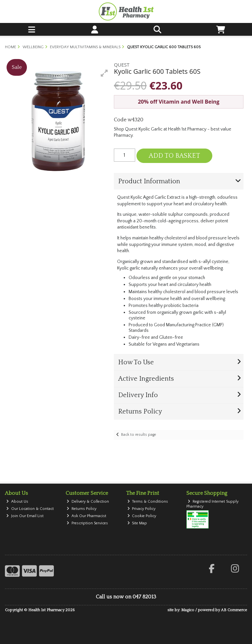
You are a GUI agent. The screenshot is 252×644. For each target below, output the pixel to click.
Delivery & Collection (88, 502)
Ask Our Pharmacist (86, 516)
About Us (17, 502)
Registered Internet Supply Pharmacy (212, 504)
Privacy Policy (142, 509)
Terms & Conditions (148, 502)
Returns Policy (82, 509)
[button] (104, 73)
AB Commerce (234, 610)
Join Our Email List (25, 516)
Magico (188, 610)
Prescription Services (87, 523)
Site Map (137, 523)
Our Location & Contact (30, 509)
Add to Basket (174, 156)
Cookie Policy (142, 516)
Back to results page (139, 435)
